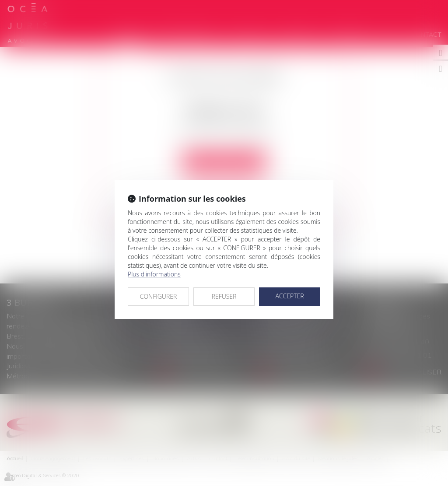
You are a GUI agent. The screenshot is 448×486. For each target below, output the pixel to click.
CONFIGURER (159, 296)
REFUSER (224, 296)
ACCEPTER (289, 296)
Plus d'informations (154, 274)
